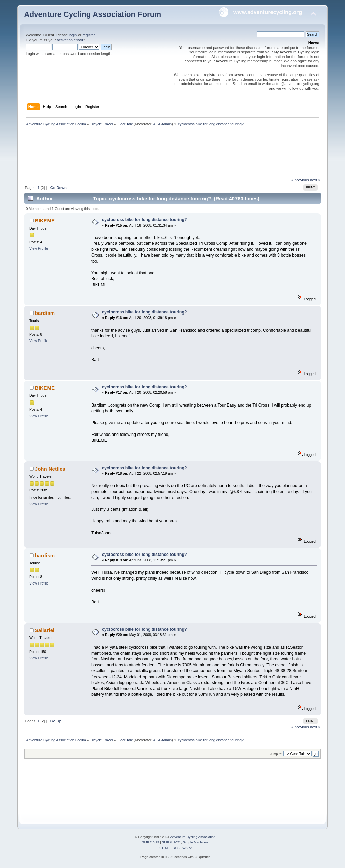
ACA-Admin (163, 124)
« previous (300, 180)
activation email (70, 40)
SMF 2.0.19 (151, 842)
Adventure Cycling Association (193, 837)
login (73, 35)
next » (315, 180)
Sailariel (45, 630)
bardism (45, 313)
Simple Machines (195, 842)
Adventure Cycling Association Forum (92, 14)
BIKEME (45, 221)
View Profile (39, 248)
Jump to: (276, 754)
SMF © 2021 (171, 842)
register (88, 35)
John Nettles (50, 469)
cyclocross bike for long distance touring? (145, 220)
